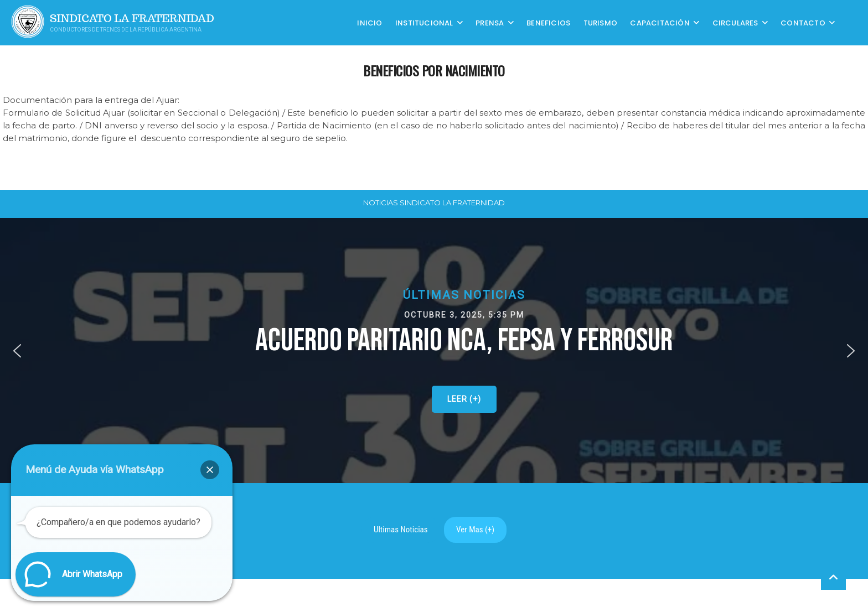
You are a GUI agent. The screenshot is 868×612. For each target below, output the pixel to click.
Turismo (600, 22)
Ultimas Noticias (401, 530)
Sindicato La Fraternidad (132, 19)
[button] (17, 351)
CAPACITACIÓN (660, 22)
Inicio (370, 22)
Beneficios (548, 22)
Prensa (490, 22)
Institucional (424, 22)
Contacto (803, 22)
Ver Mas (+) (475, 530)
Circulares (735, 22)
